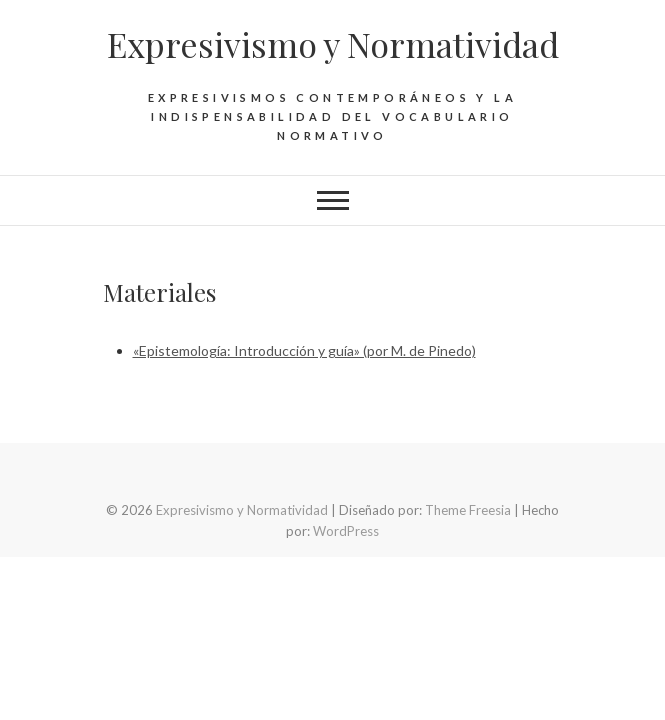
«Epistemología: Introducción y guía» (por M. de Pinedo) (304, 350)
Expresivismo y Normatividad (333, 44)
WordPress (346, 531)
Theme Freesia (468, 510)
